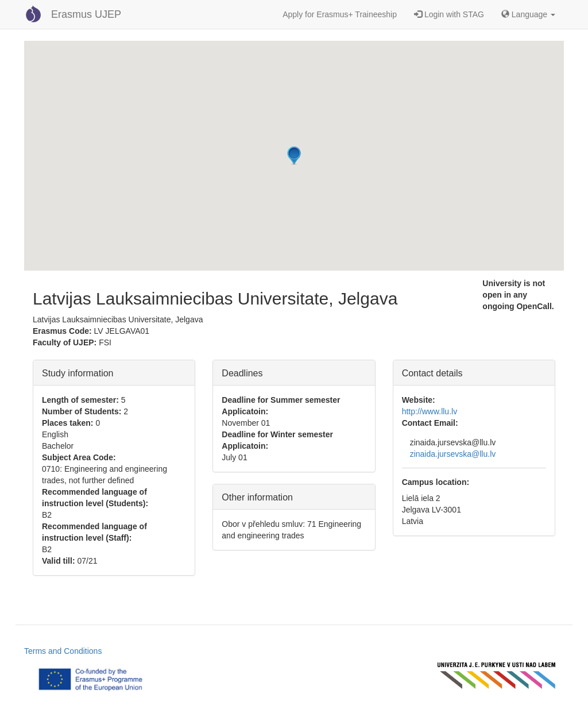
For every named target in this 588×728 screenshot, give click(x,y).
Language (528, 14)
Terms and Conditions (63, 651)
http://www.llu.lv (430, 411)
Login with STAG (449, 14)
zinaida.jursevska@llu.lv (453, 454)
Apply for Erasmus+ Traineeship (340, 14)
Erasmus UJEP (86, 14)
